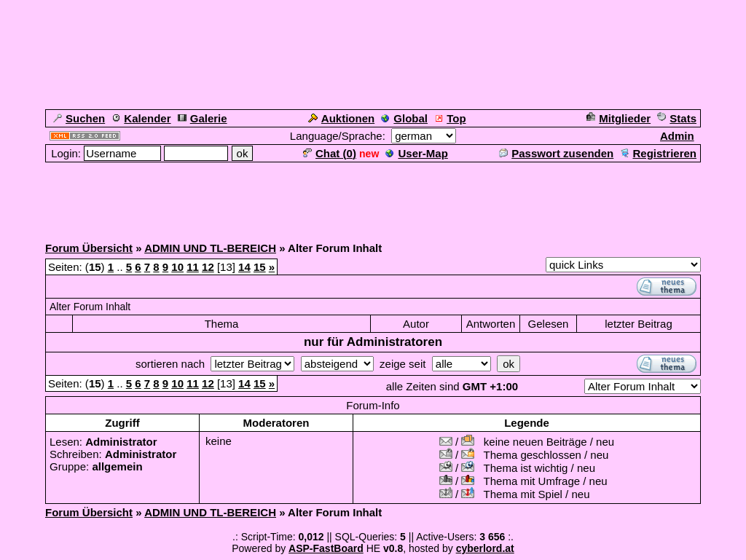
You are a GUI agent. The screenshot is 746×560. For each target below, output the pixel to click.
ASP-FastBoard (326, 548)
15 (260, 267)
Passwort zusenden (556, 153)
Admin (677, 136)
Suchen (79, 118)
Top (450, 118)
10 (177, 267)
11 (193, 267)
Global (404, 118)
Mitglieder (619, 118)
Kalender (141, 118)
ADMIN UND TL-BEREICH (210, 248)
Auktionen (341, 118)
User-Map (416, 153)
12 (208, 267)
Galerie (203, 118)
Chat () (330, 153)
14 (244, 267)
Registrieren (658, 153)
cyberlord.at (485, 548)
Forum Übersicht (89, 248)
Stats (677, 118)
